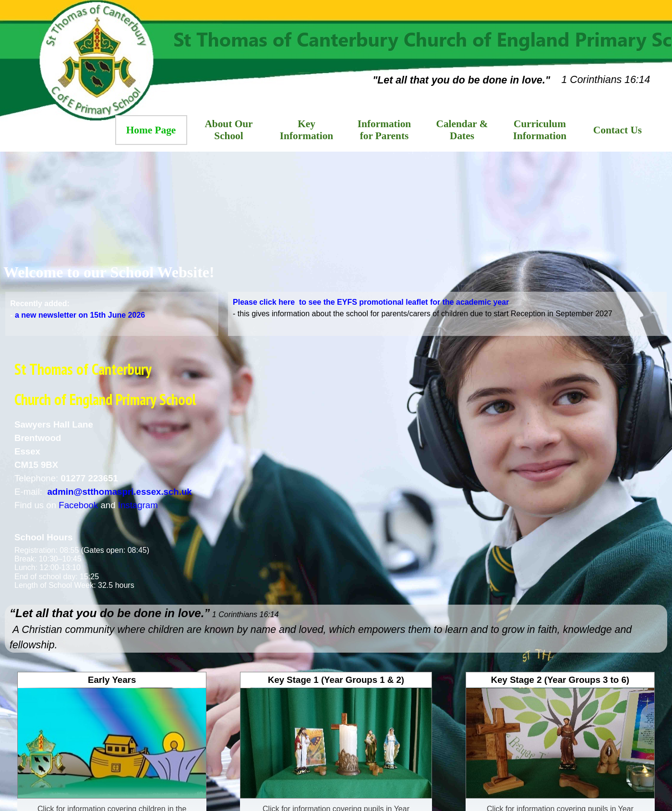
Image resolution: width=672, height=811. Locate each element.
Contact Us (618, 130)
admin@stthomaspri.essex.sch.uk (119, 492)
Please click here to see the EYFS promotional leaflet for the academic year (371, 302)
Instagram (138, 505)
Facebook (78, 505)
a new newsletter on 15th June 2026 (80, 317)
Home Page (151, 130)
